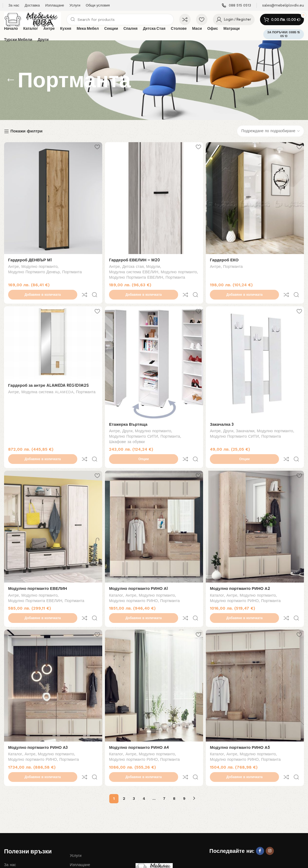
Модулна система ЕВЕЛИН (134, 271)
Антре (14, 265)
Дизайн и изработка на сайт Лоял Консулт (81, 859)
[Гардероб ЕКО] (256, 197)
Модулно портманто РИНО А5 (242, 713)
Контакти (78, 838)
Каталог (117, 572)
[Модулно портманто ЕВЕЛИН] (52, 504)
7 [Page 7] (164, 753)
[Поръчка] (270, 131)
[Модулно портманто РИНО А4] (154, 652)
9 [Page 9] (184, 753)
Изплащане (80, 819)
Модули (154, 265)
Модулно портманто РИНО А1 (139, 565)
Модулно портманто (40, 265)
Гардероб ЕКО (226, 258)
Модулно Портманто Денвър (34, 271)
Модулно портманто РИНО (134, 578)
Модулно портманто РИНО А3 (38, 713)
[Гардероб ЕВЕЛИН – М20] (154, 197)
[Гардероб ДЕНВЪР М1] (52, 197)
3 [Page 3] (134, 753)
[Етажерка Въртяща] (154, 351)
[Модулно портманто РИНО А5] (256, 652)
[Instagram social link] (270, 805)
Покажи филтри (26, 131)
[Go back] (11, 80)
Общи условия (83, 828)
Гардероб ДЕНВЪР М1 (30, 258)
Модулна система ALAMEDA (47, 381)
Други (128, 419)
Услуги (76, 810)
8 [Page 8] (174, 753)
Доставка (12, 838)
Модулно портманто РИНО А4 (140, 713)
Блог (8, 828)
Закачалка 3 (224, 412)
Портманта (72, 271)
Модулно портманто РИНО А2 (242, 565)
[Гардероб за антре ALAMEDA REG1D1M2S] (52, 332)
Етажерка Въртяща (129, 412)
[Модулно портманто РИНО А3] (52, 652)
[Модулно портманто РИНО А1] (154, 504)
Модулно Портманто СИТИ (134, 424)
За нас (10, 819)
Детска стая (134, 265)
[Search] (120, 19)
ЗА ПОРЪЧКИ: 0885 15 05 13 (284, 34)
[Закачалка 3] (256, 351)
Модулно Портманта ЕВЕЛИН (139, 276)
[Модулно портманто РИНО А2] (256, 504)
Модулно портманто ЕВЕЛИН (38, 565)
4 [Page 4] (144, 753)
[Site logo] (33, 19)
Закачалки (247, 419)
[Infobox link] (236, 6)
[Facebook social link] (260, 805)
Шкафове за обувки (128, 430)
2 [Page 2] (124, 753)
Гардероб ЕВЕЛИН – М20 (135, 258)
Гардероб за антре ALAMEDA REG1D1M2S (49, 373)
